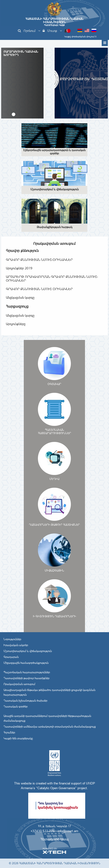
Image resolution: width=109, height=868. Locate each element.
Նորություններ (12, 639)
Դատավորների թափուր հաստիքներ (26, 678)
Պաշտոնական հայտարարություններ (27, 672)
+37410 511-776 (43, 831)
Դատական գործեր (16, 707)
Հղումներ (9, 733)
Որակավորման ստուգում (19, 684)
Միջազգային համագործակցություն (26, 663)
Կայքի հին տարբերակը (18, 738)
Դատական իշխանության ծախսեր (25, 701)
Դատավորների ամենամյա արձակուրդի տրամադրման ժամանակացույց (50, 727)
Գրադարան (11, 657)
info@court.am (68, 831)
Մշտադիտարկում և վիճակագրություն (28, 651)
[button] (14, 114)
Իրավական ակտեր (16, 645)
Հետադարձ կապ (54, 839)
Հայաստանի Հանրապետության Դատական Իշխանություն (54, 22)
